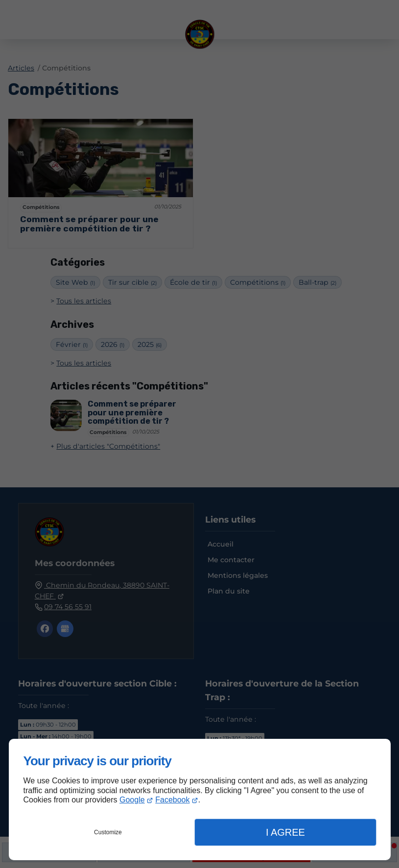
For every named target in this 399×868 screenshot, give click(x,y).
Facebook (172, 800)
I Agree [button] (285, 832)
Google (132, 800)
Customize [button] (108, 832)
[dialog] (200, 799)
